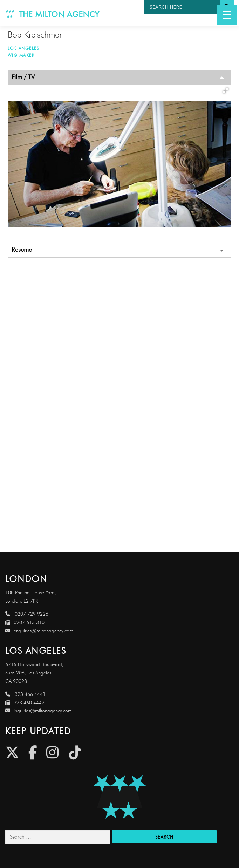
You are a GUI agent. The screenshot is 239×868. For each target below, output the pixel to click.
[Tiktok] (75, 752)
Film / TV (23, 77)
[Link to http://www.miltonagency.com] (53, 13)
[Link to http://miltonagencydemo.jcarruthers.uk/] (120, 797)
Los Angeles (24, 48)
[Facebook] (33, 752)
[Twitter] (12, 752)
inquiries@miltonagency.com (39, 711)
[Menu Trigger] (227, 15)
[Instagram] (52, 752)
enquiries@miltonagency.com (39, 631)
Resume (22, 250)
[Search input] (184, 7)
